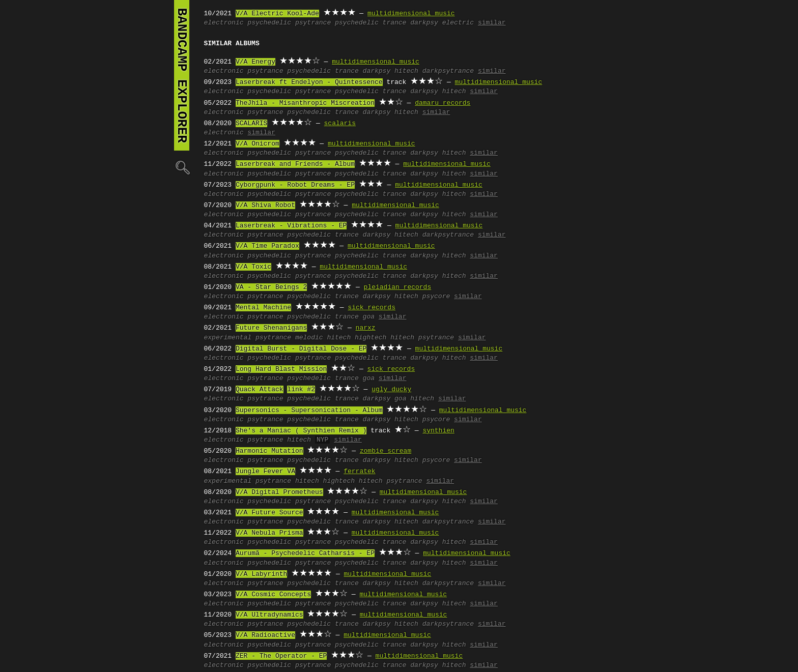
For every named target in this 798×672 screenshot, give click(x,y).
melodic (309, 338)
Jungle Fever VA (265, 472)
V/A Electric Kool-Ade (277, 14)
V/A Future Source (269, 513)
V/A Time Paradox (267, 246)
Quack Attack (260, 390)
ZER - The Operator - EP (281, 656)
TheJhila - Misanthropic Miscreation (305, 103)
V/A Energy (255, 62)
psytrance (313, 23)
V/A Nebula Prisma (269, 533)
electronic (224, 23)
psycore (436, 297)
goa (369, 317)
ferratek (359, 472)
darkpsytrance (448, 71)
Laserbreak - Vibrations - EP (291, 226)
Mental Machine (263, 308)
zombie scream (386, 451)
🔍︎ (182, 167)
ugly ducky (391, 390)
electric (458, 23)
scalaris (340, 124)
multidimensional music (411, 14)
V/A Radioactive (265, 635)
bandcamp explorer (182, 75)
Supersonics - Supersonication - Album (309, 411)
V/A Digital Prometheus (279, 492)
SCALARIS (251, 124)
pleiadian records (398, 287)
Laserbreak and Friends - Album (295, 164)
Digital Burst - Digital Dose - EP (301, 349)
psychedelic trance (370, 23)
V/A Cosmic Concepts (273, 595)
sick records (372, 308)
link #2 (301, 390)
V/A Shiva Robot (265, 206)
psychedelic (269, 23)
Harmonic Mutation (269, 451)
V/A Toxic (253, 267)
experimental (228, 338)
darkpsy (424, 23)
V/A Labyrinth (261, 574)
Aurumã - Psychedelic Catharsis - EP (305, 553)
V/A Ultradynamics (269, 615)
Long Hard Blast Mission (281, 369)
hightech (370, 338)
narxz (366, 328)
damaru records (443, 103)
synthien (438, 431)
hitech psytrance (422, 338)
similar (492, 23)
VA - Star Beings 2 (271, 287)
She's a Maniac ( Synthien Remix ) (301, 431)
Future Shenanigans (271, 328)
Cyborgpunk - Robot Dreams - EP (295, 185)
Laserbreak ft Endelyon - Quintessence (309, 82)
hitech (406, 71)
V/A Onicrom (258, 144)
